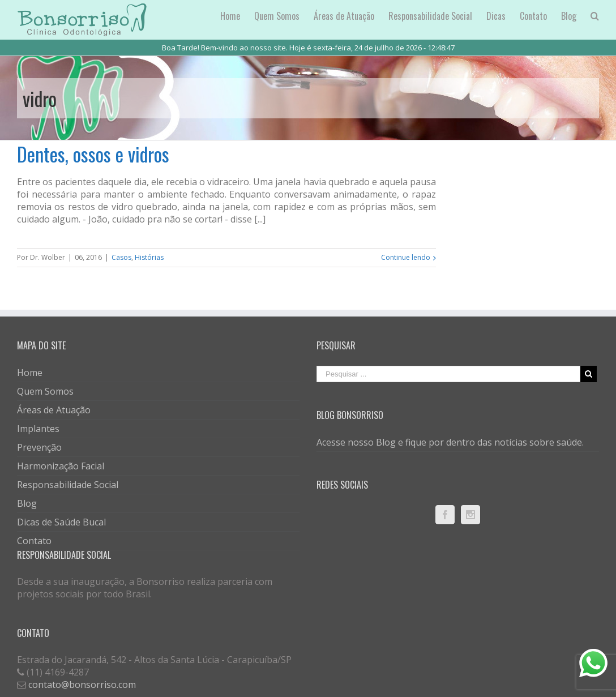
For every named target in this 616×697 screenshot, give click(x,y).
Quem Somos (45, 391)
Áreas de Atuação (54, 410)
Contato (34, 541)
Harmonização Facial (61, 466)
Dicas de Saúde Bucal (61, 522)
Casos (121, 257)
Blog (27, 503)
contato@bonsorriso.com (82, 685)
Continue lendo (406, 257)
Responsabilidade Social (68, 485)
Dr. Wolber (48, 257)
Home (30, 373)
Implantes (38, 429)
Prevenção (39, 447)
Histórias (149, 257)
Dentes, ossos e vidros (93, 154)
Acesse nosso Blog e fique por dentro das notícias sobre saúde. (450, 442)
